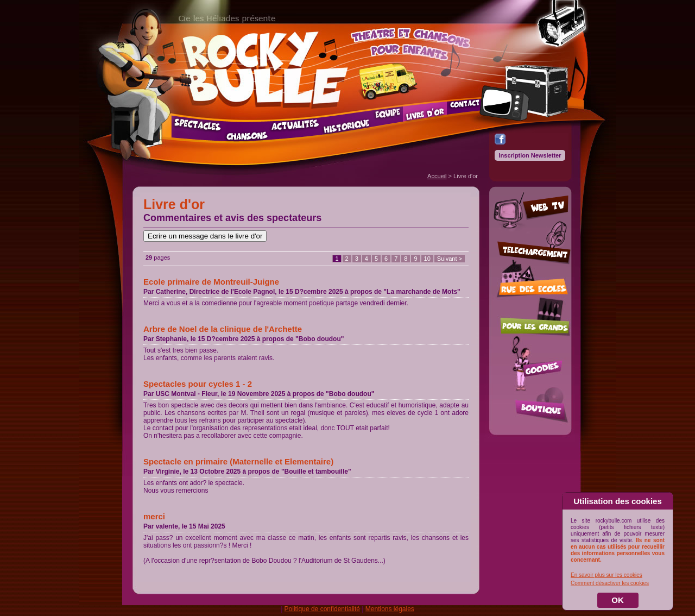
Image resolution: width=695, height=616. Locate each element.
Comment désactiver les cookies (610, 583)
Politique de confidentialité (322, 609)
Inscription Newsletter (530, 155)
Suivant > (450, 259)
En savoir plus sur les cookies (606, 575)
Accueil (437, 176)
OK (618, 600)
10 (427, 259)
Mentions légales (390, 609)
